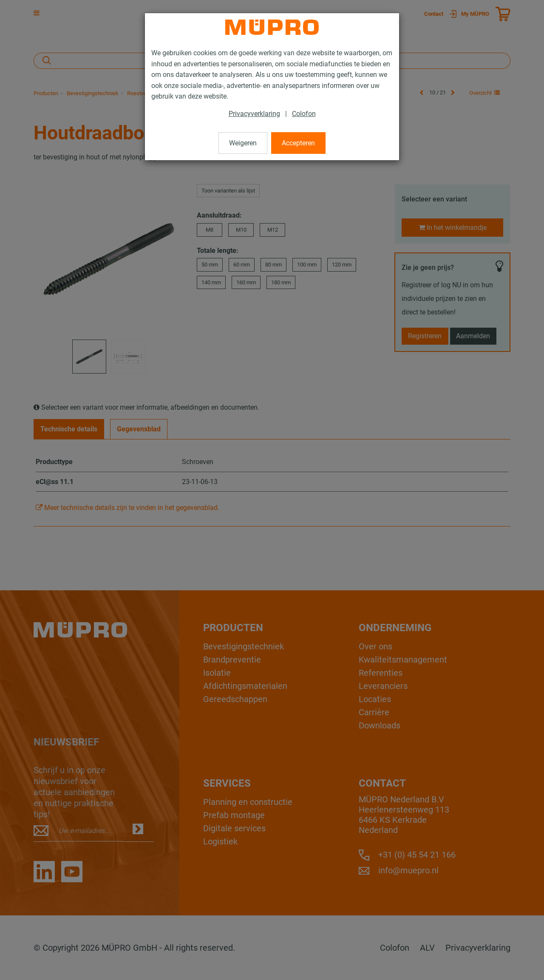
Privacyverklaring (254, 114)
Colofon (304, 114)
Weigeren (243, 143)
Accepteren (298, 143)
